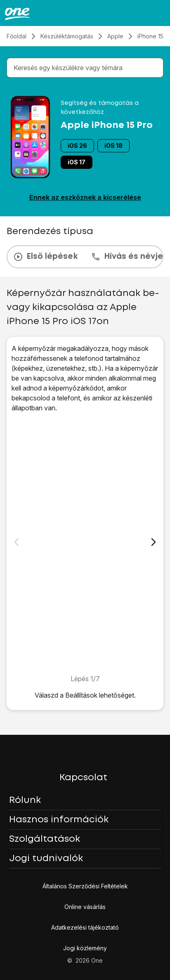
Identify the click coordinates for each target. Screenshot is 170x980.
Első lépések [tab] (45, 257)
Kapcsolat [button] (83, 778)
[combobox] (87, 68)
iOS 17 (77, 162)
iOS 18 (113, 146)
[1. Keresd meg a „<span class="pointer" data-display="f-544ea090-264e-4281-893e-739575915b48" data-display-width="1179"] (85, 543)
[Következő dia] (153, 542)
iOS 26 (77, 146)
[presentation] (85, 257)
